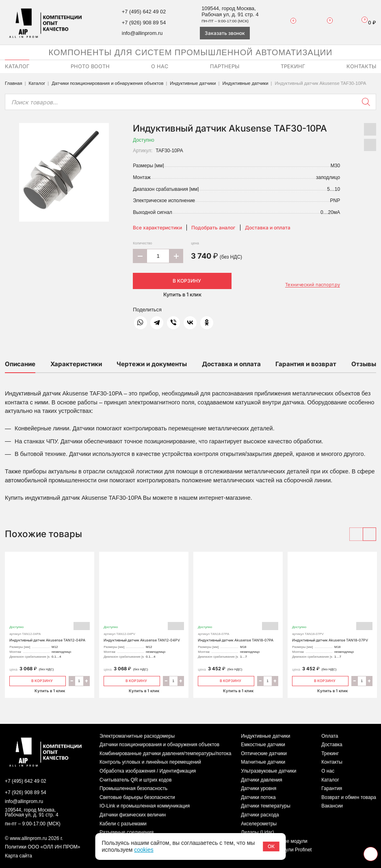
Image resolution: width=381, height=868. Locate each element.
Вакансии (332, 806)
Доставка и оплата (268, 228)
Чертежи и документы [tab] (152, 364)
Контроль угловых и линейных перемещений (150, 762)
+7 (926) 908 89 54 (144, 23)
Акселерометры (259, 824)
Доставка (332, 745)
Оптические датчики (264, 754)
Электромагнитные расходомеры (137, 736)
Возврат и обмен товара (349, 797)
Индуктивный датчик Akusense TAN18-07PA (238, 601)
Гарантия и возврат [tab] (306, 364)
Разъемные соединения (127, 832)
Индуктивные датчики (193, 83)
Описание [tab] (20, 364)
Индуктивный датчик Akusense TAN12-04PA (50, 601)
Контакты (332, 762)
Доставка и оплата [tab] (231, 364)
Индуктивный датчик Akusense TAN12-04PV (144, 601)
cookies (144, 850)
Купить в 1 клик (182, 295)
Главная (14, 83)
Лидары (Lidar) (258, 832)
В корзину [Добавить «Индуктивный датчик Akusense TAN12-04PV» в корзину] (132, 680)
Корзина (366, 23)
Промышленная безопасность (133, 788)
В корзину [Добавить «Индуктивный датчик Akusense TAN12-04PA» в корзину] (38, 680)
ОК (271, 846)
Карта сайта (18, 856)
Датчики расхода (260, 815)
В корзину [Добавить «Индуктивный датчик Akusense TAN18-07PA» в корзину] (226, 680)
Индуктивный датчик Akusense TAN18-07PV (332, 601)
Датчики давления (262, 780)
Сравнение (325, 22)
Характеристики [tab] (76, 364)
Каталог (37, 83)
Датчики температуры (266, 806)
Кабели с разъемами (123, 824)
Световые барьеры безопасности (137, 797)
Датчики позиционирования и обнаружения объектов (107, 83)
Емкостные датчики (263, 745)
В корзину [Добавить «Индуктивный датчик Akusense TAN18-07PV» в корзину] (320, 680)
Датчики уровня (259, 788)
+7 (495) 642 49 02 (144, 12)
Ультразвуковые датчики (268, 771)
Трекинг (330, 754)
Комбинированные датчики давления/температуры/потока (165, 754)
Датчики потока (258, 797)
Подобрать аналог (213, 228)
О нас (328, 771)
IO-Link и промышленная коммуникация (145, 806)
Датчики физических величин (133, 815)
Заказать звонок (225, 33)
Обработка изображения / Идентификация (148, 771)
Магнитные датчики (263, 762)
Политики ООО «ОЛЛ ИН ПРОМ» (43, 847)
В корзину (182, 281)
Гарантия (332, 788)
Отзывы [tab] (364, 364)
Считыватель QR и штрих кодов (136, 780)
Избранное (290, 22)
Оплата (330, 736)
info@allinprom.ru (142, 33)
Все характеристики (157, 228)
